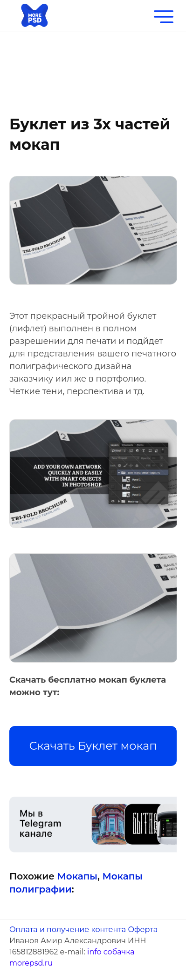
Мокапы (77, 876)
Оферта (143, 930)
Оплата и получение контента (68, 930)
